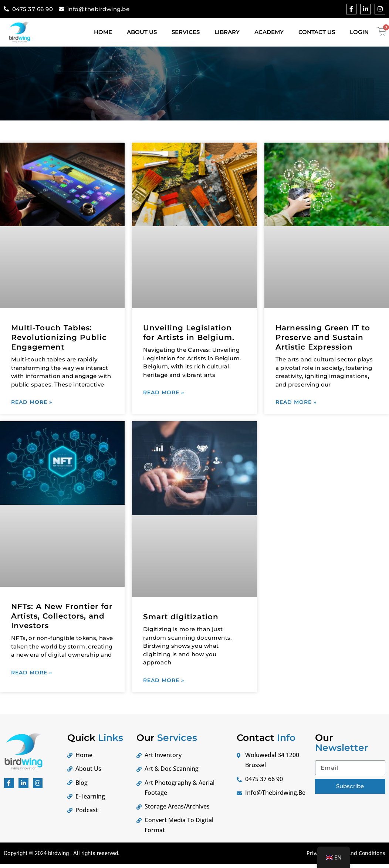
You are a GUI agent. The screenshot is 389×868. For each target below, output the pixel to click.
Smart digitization (181, 619)
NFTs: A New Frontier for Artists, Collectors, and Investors (62, 618)
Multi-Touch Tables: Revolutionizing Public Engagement (59, 337)
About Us (142, 32)
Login (359, 32)
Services (186, 32)
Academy (269, 32)
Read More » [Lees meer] (32, 403)
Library (227, 32)
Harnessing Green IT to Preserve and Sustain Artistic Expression (323, 337)
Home (103, 32)
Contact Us (317, 32)
